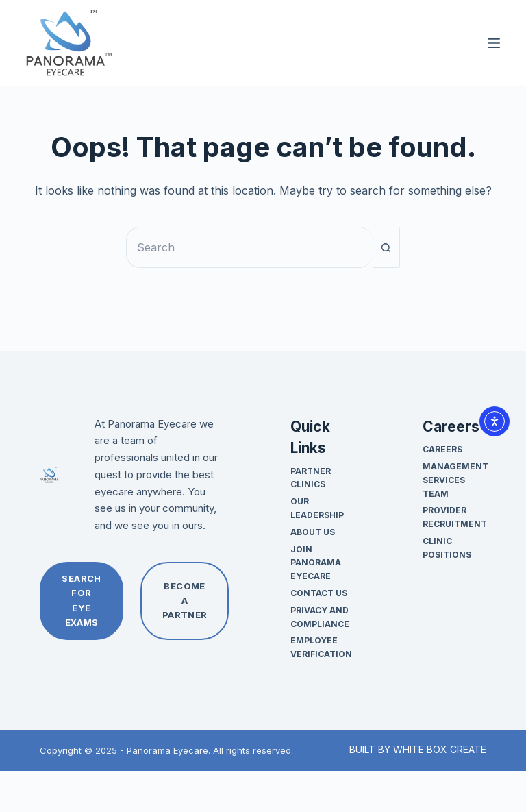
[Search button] (386, 247)
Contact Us (319, 593)
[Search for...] (249, 247)
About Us (313, 532)
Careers (442, 449)
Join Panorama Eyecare (316, 563)
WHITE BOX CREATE (440, 749)
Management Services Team (455, 480)
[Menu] (494, 43)
